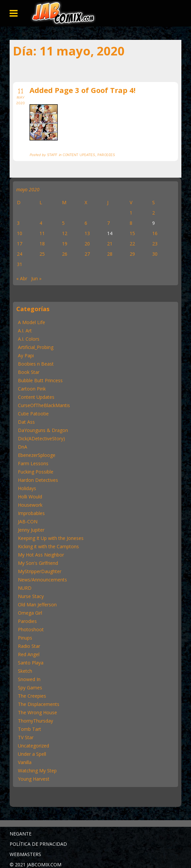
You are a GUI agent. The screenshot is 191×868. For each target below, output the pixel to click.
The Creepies (32, 696)
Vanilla (25, 762)
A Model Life (32, 322)
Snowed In (29, 679)
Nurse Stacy (31, 596)
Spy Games (30, 688)
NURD (25, 588)
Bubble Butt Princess (40, 380)
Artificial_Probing (36, 347)
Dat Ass (26, 422)
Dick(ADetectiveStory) (41, 438)
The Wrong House (37, 712)
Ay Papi (26, 355)
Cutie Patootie (33, 414)
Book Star (29, 372)
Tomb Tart (30, 729)
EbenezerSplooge (37, 455)
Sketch (25, 671)
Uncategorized (33, 746)
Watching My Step (37, 771)
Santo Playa (31, 663)
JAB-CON (28, 521)
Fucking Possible (36, 472)
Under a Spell (32, 754)
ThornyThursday (35, 721)
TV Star (26, 737)
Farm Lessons (33, 463)
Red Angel (29, 654)
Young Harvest (34, 779)
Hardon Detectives (38, 480)
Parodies (27, 621)
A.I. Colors (29, 339)
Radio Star (29, 646)
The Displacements (39, 704)
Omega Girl (30, 613)
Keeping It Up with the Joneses (51, 538)
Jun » (36, 278)
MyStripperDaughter (40, 571)
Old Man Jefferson (37, 605)
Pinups (25, 638)
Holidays (27, 488)
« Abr (22, 278)
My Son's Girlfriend (38, 563)
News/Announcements (42, 580)
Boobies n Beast (36, 364)
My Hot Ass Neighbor (41, 555)
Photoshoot (31, 629)
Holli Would (30, 497)
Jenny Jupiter (31, 530)
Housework (30, 505)
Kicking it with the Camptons (48, 546)
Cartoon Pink (32, 389)
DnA (23, 447)
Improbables (31, 513)
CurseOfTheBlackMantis (44, 405)
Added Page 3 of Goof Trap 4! (83, 90)
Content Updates (36, 397)
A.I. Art (25, 331)
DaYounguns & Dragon (43, 430)
